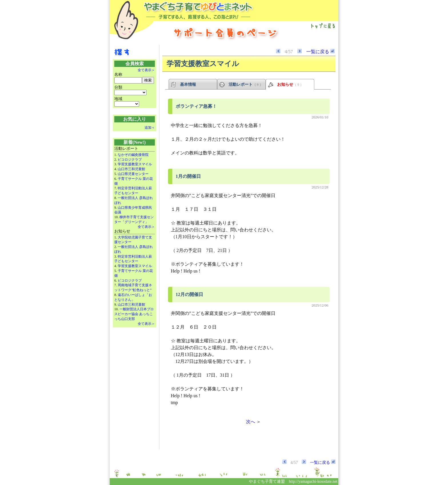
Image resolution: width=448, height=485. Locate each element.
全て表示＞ (146, 70)
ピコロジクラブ (130, 160)
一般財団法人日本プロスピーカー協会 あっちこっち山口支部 (134, 314)
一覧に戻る (320, 52)
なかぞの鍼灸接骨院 (133, 155)
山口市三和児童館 (131, 169)
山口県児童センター (133, 174)
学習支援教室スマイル (135, 164)
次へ (251, 422)
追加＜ (150, 128)
